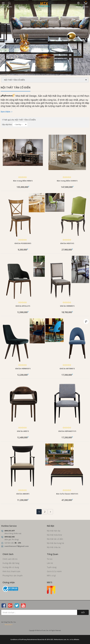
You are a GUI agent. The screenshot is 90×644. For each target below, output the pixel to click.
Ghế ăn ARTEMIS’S (67, 369)
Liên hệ (50, 563)
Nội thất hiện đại (54, 531)
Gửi (83, 612)
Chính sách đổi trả (10, 559)
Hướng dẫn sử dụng (11, 567)
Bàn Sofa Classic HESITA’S (67, 494)
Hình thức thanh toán (11, 571)
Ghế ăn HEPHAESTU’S (67, 431)
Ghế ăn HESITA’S (67, 243)
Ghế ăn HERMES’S (67, 306)
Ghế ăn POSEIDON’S (23, 243)
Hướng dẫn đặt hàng (11, 563)
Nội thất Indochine (54, 535)
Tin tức (50, 559)
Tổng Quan (53, 554)
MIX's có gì (51, 576)
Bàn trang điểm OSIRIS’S (67, 181)
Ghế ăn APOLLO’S (23, 306)
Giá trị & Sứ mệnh (54, 571)
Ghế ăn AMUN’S (23, 494)
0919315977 (9, 625)
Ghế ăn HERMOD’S (23, 369)
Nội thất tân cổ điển (55, 539)
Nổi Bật (51, 526)
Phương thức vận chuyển (13, 576)
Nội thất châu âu (54, 547)
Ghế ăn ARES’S (23, 431)
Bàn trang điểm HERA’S (23, 181)
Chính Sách (8, 554)
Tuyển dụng (52, 567)
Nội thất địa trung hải (55, 543)
